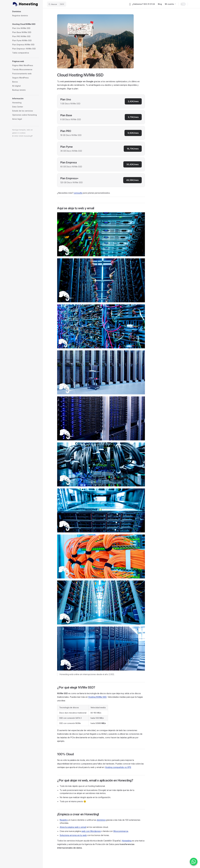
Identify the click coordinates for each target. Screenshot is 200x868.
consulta (78, 193)
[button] (26, 12)
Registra (64, 820)
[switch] (183, 4)
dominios (101, 820)
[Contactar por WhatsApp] (194, 862)
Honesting (127, 841)
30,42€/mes (133, 164)
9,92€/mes (133, 133)
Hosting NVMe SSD (97, 697)
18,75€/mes (133, 149)
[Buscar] (57, 4)
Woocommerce (121, 831)
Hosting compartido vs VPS (118, 767)
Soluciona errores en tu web (73, 835)
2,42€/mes (133, 101)
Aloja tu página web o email (73, 827)
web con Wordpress (91, 831)
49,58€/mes (132, 180)
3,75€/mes (133, 117)
